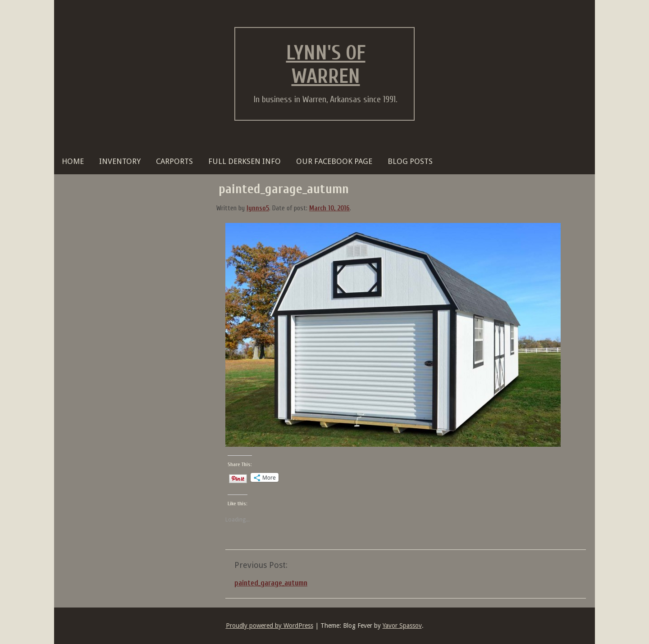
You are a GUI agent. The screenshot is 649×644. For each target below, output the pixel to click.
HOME (73, 161)
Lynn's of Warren (326, 65)
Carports (174, 161)
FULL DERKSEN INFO (245, 161)
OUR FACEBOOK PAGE (334, 161)
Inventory (120, 161)
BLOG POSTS (410, 161)
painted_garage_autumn (271, 583)
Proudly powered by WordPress (270, 626)
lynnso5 (258, 208)
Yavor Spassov (402, 626)
